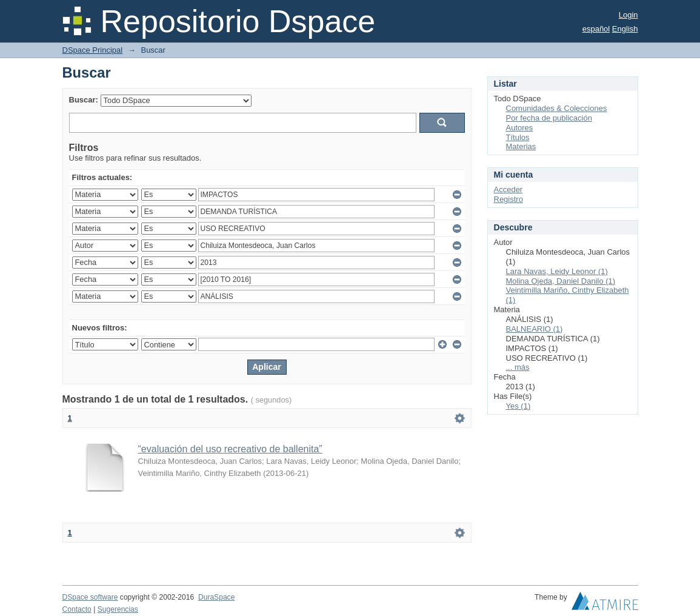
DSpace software (90, 597)
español (596, 29)
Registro (508, 199)
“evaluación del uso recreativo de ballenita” (230, 449)
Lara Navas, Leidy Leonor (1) (557, 271)
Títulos (518, 137)
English (625, 29)
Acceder (508, 189)
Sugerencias (118, 609)
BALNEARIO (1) (535, 329)
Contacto (77, 609)
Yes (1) (518, 406)
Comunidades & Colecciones (557, 108)
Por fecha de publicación (549, 118)
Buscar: (84, 100)
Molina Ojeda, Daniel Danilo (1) (561, 281)
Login (628, 15)
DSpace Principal (93, 50)
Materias (521, 146)
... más (518, 367)
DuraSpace (216, 597)
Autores (520, 128)
